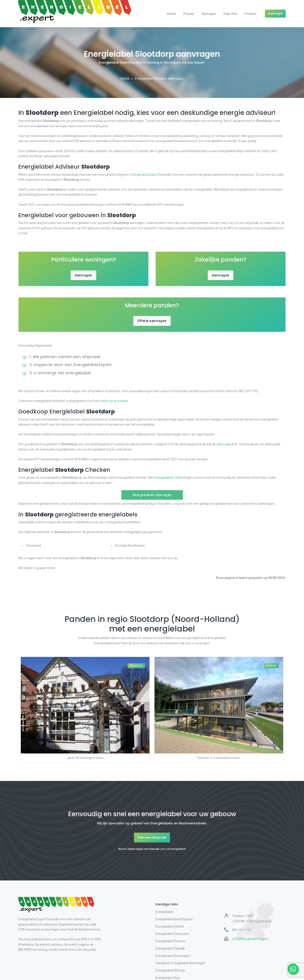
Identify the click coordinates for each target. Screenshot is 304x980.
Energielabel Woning (170, 970)
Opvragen (209, 14)
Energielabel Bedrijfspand (174, 919)
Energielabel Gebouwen (172, 934)
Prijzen (189, 14)
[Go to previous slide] (34, 707)
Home (171, 14)
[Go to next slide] (270, 707)
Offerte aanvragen (152, 321)
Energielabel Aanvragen (173, 956)
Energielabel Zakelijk (170, 948)
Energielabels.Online (169, 478)
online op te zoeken (114, 401)
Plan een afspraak (152, 837)
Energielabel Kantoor (170, 941)
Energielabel (164, 912)
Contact (250, 14)
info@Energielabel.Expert (250, 939)
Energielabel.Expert (144, 175)
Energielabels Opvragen (152, 495)
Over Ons (230, 14)
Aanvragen (275, 13)
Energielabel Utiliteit (170, 926)
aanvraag (223, 444)
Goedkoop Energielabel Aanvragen (180, 963)
